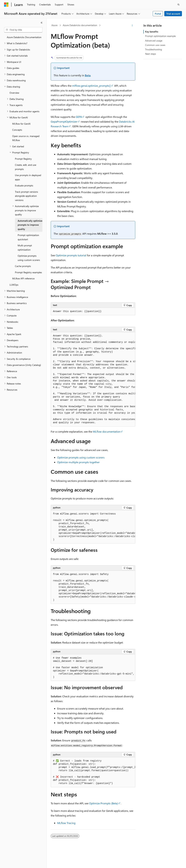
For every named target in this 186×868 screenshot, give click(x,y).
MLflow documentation (107, 431)
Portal (158, 14)
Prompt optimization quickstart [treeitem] (28, 237)
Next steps (151, 54)
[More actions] (132, 25)
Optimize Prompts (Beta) (104, 803)
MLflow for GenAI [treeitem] (21, 124)
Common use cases (155, 45)
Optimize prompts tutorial (71, 255)
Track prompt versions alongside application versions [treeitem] (26, 196)
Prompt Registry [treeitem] (23, 159)
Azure (54, 25)
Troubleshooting (154, 49)
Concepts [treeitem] (17, 130)
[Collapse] (42, 23)
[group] (93, 379)
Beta (88, 75)
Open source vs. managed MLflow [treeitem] (26, 138)
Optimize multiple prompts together (78, 462)
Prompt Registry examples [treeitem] (28, 272)
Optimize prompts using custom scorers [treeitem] (29, 258)
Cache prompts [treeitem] (23, 266)
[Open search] (179, 5)
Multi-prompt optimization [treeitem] (25, 248)
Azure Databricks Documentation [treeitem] (24, 37)
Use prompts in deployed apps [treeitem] (28, 177)
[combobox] (23, 30)
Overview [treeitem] (14, 93)
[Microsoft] (6, 5)
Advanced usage (154, 41)
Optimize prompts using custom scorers (81, 457)
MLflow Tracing (66, 823)
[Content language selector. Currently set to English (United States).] (20, 862)
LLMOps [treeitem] (14, 285)
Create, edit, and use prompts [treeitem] (26, 167)
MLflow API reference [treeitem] (23, 278)
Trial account (173, 14)
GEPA (79, 117)
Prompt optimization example (160, 36)
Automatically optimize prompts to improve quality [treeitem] (30, 225)
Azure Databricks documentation (80, 25)
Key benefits (152, 32)
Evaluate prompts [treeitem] (24, 185)
